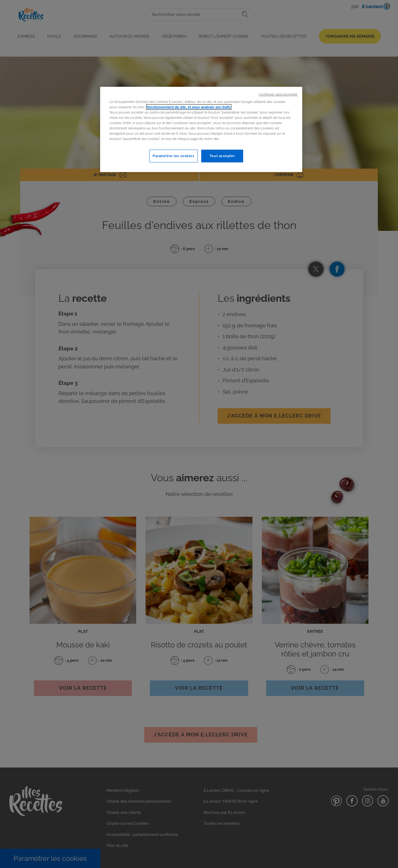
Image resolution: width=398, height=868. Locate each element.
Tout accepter (222, 156)
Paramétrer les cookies (174, 156)
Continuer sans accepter (278, 94)
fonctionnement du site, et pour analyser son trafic (189, 107)
